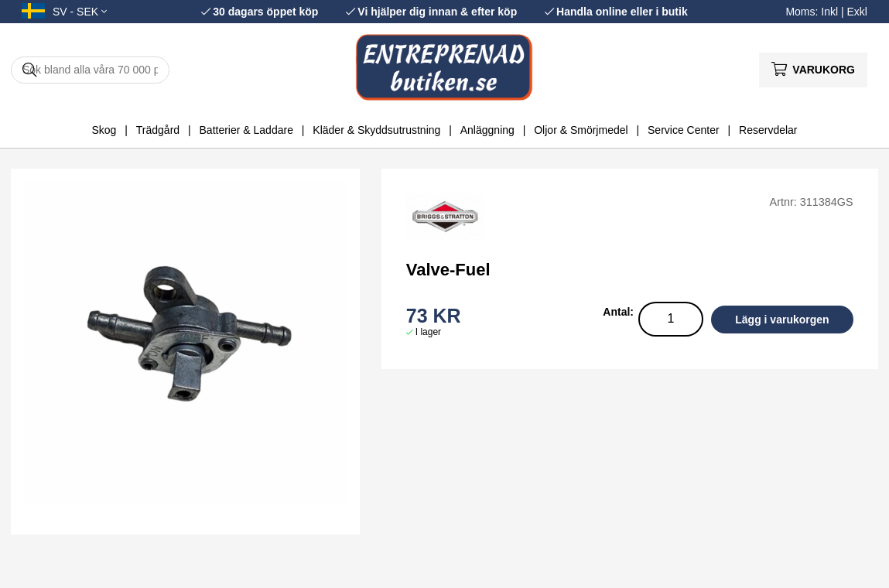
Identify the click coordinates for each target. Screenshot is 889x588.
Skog (104, 130)
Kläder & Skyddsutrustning (376, 130)
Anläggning (487, 130)
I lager (428, 332)
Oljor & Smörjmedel (581, 130)
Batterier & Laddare (246, 130)
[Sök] (90, 70)
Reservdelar (768, 130)
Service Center (684, 130)
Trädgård (158, 130)
